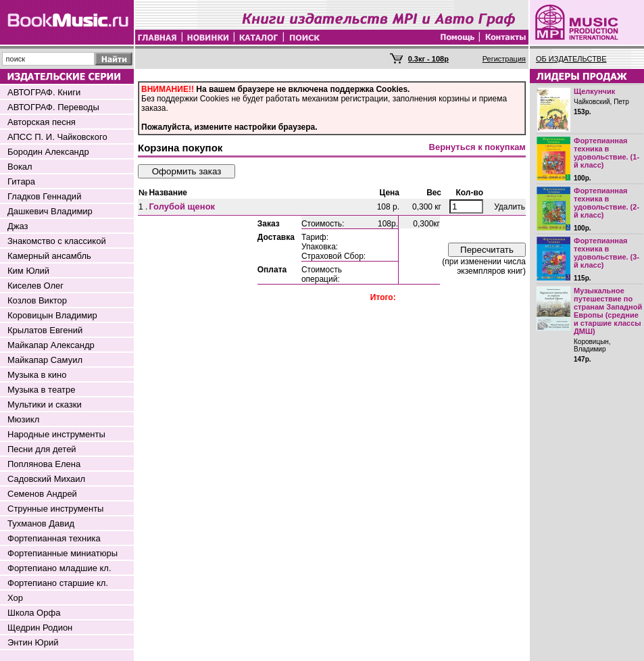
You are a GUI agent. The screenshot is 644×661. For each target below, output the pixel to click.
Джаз (18, 226)
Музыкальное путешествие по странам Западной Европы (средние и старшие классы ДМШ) (608, 311)
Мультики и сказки (45, 405)
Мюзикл (23, 419)
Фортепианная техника (54, 538)
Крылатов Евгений (45, 330)
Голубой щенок (182, 206)
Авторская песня (42, 122)
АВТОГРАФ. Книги (44, 92)
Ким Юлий (28, 271)
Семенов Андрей (42, 494)
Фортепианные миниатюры (63, 553)
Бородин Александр (48, 152)
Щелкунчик (594, 91)
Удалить (510, 207)
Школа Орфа (34, 613)
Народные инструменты (56, 434)
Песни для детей (42, 449)
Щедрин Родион (40, 628)
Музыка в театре (42, 390)
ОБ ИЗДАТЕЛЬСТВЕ (571, 59)
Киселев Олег (35, 286)
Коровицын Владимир (52, 315)
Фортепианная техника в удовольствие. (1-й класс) (606, 153)
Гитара (21, 181)
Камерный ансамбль (49, 256)
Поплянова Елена (44, 464)
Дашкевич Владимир (50, 211)
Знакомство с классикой (57, 241)
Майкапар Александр (51, 345)
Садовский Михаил (46, 479)
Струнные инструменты (55, 509)
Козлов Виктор (37, 300)
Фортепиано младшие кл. (59, 568)
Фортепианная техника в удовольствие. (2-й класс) (606, 203)
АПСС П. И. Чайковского (57, 137)
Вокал (20, 167)
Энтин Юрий (33, 642)
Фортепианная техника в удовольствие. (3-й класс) (606, 253)
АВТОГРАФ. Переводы (53, 107)
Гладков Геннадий (44, 196)
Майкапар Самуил (45, 360)
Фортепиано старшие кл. (58, 583)
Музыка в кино (37, 375)
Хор (15, 598)
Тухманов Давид (41, 523)
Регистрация (504, 59)
